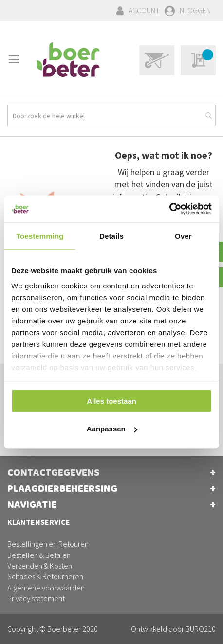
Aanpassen (112, 429)
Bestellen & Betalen (39, 555)
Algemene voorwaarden (46, 588)
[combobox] (111, 116)
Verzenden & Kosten (40, 566)
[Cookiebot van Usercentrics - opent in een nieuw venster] (169, 209)
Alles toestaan (111, 401)
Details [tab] (111, 236)
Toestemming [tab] (40, 236)
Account (144, 10)
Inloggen (195, 10)
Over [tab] (183, 236)
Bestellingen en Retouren (48, 544)
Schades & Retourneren (45, 576)
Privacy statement (36, 598)
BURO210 (201, 629)
